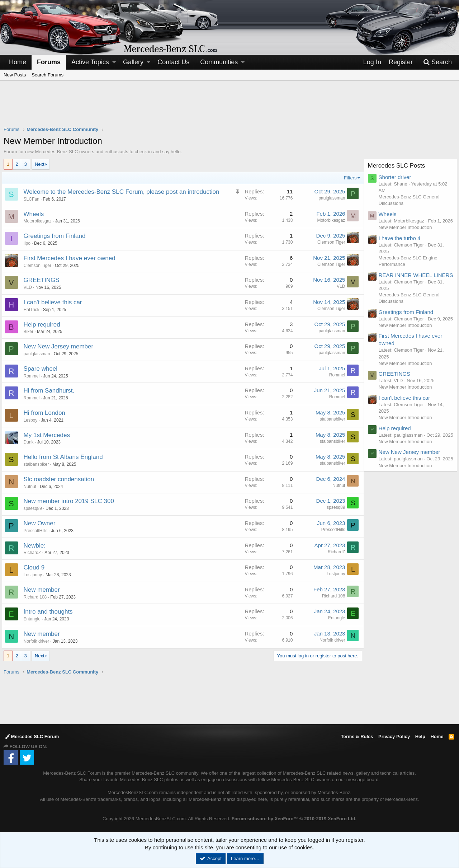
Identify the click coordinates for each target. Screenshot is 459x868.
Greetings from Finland (56, 236)
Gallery (133, 62)
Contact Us (173, 62)
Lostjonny (35, 575)
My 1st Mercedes (49, 435)
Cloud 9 (36, 567)
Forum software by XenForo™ (294, 819)
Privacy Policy (394, 736)
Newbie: (36, 546)
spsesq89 (35, 508)
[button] (114, 62)
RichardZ (34, 553)
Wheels (36, 214)
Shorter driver (397, 177)
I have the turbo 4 (401, 245)
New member (44, 590)
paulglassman (330, 198)
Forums (49, 62)
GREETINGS (43, 280)
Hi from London (46, 413)
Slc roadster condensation (61, 479)
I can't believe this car (55, 302)
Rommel (34, 376)
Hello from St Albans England (65, 457)
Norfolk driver (38, 641)
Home (18, 62)
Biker (30, 332)
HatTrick (33, 310)
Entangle (34, 619)
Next (40, 164)
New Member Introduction (407, 234)
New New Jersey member (60, 346)
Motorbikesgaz (39, 221)
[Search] (437, 62)
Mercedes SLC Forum (32, 736)
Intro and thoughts (50, 612)
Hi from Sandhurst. (51, 391)
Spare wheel (42, 369)
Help (420, 736)
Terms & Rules (357, 736)
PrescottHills (37, 531)
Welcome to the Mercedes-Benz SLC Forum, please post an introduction (123, 192)
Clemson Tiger (329, 242)
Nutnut (32, 487)
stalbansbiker (330, 419)
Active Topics (90, 62)
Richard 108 (37, 597)
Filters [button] (348, 178)
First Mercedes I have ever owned (71, 258)
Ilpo (29, 243)
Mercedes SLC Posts (398, 166)
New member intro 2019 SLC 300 (71, 501)
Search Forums (48, 75)
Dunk (30, 442)
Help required (44, 325)
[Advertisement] (229, 108)
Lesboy (32, 420)
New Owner (41, 523)
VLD (30, 287)
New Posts (15, 75)
